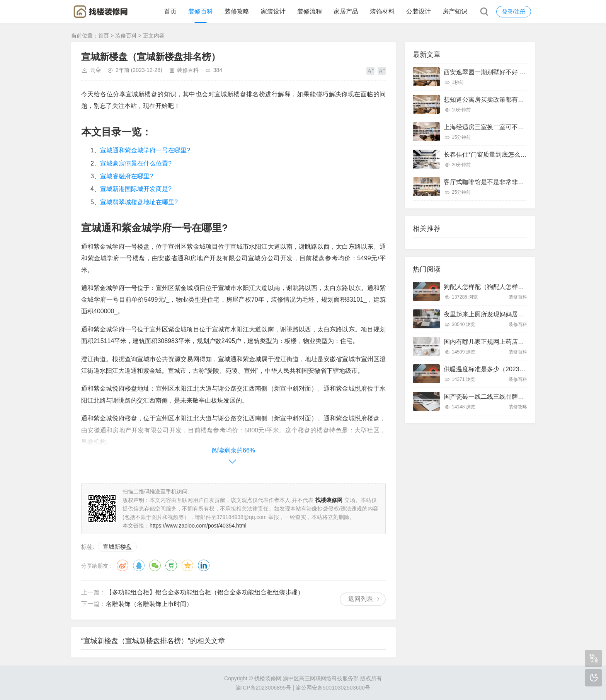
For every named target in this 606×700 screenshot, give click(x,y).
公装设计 (419, 11)
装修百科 (201, 11)
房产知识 (455, 11)
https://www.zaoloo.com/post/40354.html (198, 526)
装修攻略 (237, 11)
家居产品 (346, 11)
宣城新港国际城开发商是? (136, 189)
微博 (123, 565)
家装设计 (273, 11)
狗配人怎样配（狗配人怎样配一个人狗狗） (502, 287)
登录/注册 (514, 12)
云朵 (95, 70)
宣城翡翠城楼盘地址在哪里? (139, 202)
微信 (155, 565)
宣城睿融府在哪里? (127, 176)
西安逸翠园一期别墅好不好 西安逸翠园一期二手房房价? (520, 72)
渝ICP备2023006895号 (263, 688)
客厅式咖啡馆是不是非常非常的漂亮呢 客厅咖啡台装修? (520, 182)
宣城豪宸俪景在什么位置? (136, 163)
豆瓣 (171, 565)
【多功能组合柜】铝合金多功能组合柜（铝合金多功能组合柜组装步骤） (205, 592)
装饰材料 (382, 11)
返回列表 (361, 599)
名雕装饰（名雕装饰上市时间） (149, 604)
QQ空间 (187, 565)
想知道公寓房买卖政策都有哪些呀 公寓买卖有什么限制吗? (523, 100)
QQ (139, 565)
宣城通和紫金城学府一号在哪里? (145, 150)
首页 (170, 11)
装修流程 (310, 11)
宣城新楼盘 (117, 547)
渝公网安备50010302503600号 (333, 688)
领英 (204, 565)
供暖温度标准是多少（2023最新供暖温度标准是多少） (519, 369)
